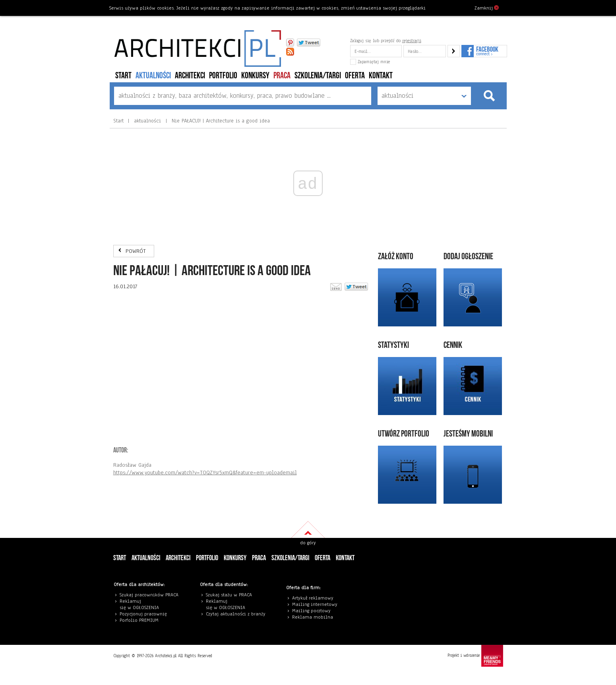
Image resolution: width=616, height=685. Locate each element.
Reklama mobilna (313, 617)
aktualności (153, 76)
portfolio (223, 76)
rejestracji (412, 41)
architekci (190, 76)
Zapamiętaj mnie (370, 62)
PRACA (282, 76)
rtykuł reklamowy (314, 598)
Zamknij (487, 8)
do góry (308, 543)
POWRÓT (136, 251)
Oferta (355, 76)
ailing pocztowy (313, 611)
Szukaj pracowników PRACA (149, 595)
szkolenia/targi (318, 76)
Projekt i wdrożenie (475, 656)
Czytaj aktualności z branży (236, 614)
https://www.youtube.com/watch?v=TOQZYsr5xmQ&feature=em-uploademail (205, 473)
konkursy (255, 76)
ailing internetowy (317, 604)
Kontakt (381, 76)
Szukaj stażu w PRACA (229, 595)
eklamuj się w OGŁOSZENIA (139, 604)
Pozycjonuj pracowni (142, 614)
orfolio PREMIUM (141, 620)
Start (123, 76)
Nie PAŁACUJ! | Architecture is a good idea (220, 121)
